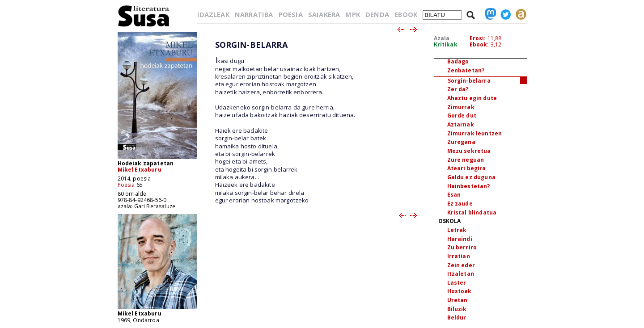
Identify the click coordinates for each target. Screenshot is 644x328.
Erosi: (478, 38)
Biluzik (457, 309)
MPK (352, 14)
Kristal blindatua (472, 212)
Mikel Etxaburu (140, 170)
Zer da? (458, 89)
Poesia (126, 185)
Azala (442, 38)
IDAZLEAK (213, 14)
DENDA (377, 14)
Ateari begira (467, 168)
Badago (458, 61)
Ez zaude (460, 204)
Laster (457, 283)
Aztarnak (461, 124)
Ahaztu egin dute (472, 98)
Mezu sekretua (469, 151)
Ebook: (479, 44)
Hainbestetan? (469, 186)
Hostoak (460, 291)
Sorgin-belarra (469, 81)
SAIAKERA (324, 14)
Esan (454, 195)
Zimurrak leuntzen (475, 133)
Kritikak (446, 44)
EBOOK (406, 14)
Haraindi (460, 239)
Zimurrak (461, 107)
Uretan (458, 300)
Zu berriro (462, 247)
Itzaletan (461, 274)
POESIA (291, 14)
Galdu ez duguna (471, 177)
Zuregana (461, 142)
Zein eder (461, 265)
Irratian (459, 256)
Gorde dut (462, 116)
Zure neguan (466, 160)
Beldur (457, 317)
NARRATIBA (254, 14)
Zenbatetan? (466, 70)
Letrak (457, 230)
